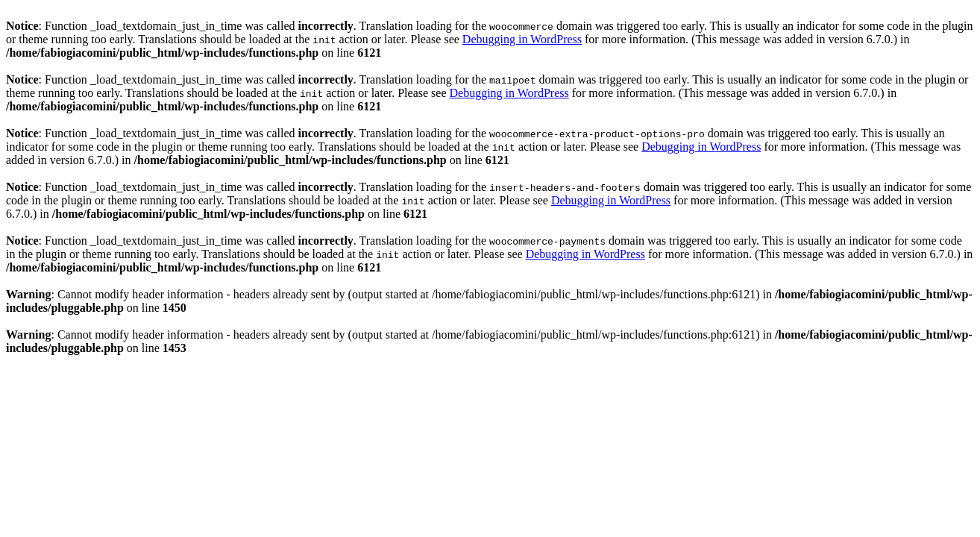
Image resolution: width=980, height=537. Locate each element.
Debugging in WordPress (522, 39)
